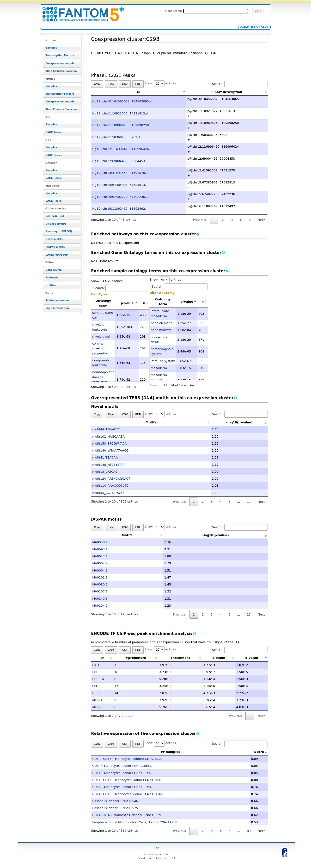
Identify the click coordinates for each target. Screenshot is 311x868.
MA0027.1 (100, 556)
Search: (240, 84)
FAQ (157, 848)
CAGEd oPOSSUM (57, 255)
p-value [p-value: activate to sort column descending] (127, 303)
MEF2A (97, 700)
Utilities (51, 285)
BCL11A (98, 679)
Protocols (52, 278)
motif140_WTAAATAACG (110, 450)
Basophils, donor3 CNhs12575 (115, 808)
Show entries (160, 83)
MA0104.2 (100, 606)
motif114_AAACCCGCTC (110, 486)
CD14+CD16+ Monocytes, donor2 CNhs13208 (127, 759)
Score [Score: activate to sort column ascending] (259, 752)
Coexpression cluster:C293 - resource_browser (80, 11)
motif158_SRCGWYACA (110, 443)
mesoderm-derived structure (159, 380)
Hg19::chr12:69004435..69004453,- (120, 161)
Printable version (57, 300)
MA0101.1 (100, 577)
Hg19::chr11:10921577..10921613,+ (120, 113)
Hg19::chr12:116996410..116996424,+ (122, 149)
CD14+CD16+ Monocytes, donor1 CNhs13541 (127, 794)
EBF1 (96, 672)
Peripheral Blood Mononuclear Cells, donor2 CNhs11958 (135, 822)
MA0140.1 (100, 599)
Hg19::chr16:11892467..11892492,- (120, 209)
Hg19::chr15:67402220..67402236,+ (120, 197)
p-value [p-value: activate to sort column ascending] (219, 658)
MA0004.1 (100, 570)
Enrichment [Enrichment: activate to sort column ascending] (180, 658)
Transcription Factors (60, 55)
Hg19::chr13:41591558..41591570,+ (120, 173)
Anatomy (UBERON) (59, 231)
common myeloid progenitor (100, 348)
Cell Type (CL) (55, 216)
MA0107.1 (100, 591)
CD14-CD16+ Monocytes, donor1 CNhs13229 (127, 815)
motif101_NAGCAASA (108, 437)
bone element (161, 323)
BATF (96, 665)
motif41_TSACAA (105, 457)
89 (249, 831)
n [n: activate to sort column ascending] (144, 303)
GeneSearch (174, 11)
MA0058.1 (100, 542)
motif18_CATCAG (105, 472)
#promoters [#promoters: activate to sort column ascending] (136, 658)
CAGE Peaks (54, 132)
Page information (57, 308)
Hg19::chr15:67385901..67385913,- (120, 185)
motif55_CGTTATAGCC (109, 493)
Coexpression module (60, 63)
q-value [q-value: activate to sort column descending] (252, 658)
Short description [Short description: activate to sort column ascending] (227, 92)
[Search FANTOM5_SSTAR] (216, 11)
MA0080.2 (100, 584)
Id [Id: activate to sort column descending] (139, 92)
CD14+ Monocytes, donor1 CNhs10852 (122, 766)
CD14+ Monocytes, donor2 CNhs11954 (122, 787)
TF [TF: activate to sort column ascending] (102, 658)
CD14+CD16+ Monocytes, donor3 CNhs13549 (127, 780)
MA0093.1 (100, 549)
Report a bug (145, 858)
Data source (54, 270)
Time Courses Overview (61, 71)
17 (249, 502)
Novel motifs (54, 239)
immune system (163, 361)
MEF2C (97, 707)
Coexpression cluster (252, 27)
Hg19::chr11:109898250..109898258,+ (122, 125)
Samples (51, 48)
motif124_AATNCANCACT (111, 479)
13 (249, 614)
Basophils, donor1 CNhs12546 (115, 801)
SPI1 (95, 686)
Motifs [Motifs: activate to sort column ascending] (127, 422)
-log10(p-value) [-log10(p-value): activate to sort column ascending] (216, 422)
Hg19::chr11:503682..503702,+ (116, 137)
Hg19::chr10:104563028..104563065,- (122, 101)
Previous (200, 220)
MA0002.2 (100, 563)
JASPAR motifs (55, 247)
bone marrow (161, 330)
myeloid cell (101, 337)
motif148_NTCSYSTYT (109, 465)
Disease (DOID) (56, 224)
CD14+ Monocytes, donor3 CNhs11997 (122, 773)
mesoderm (159, 368)
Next (261, 220)
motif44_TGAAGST (106, 429)
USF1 (96, 693)
